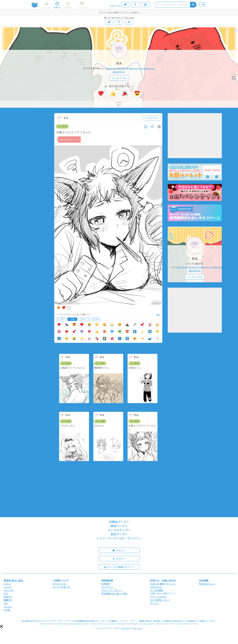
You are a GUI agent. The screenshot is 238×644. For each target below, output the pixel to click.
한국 (6, 594)
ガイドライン (108, 587)
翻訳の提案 (17, 580)
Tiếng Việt (9, 590)
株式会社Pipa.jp (207, 584)
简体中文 (8, 597)
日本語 (7, 610)
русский (8, 607)
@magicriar (136, 68)
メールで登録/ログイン (119, 567)
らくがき (62, 126)
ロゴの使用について (160, 600)
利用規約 (106, 584)
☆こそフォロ (119, 78)
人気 (72, 319)
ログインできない (159, 597)
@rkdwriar (123, 68)
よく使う (61, 319)
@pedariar (149, 68)
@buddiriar (119, 72)
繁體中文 (8, 600)
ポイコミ (154, 603)
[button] (1, 626)
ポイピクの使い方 (61, 587)
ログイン (119, 550)
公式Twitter (156, 587)
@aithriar (111, 68)
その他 (95, 319)
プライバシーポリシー (112, 590)
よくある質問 (157, 590)
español (8, 587)
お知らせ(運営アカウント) (163, 584)
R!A (119, 63)
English (7, 584)
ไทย (5, 603)
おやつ (84, 319)
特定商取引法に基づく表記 (114, 594)
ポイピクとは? (60, 584)
